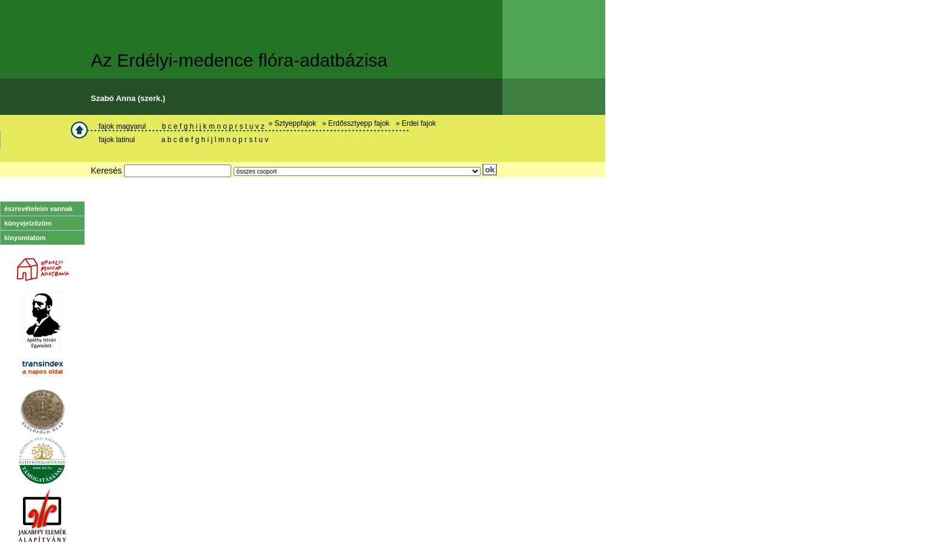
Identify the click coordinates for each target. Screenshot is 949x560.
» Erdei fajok (418, 123)
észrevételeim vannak (38, 209)
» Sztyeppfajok (294, 123)
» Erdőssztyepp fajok (358, 123)
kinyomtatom (25, 238)
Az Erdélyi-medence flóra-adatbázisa (239, 60)
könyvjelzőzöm (28, 223)
